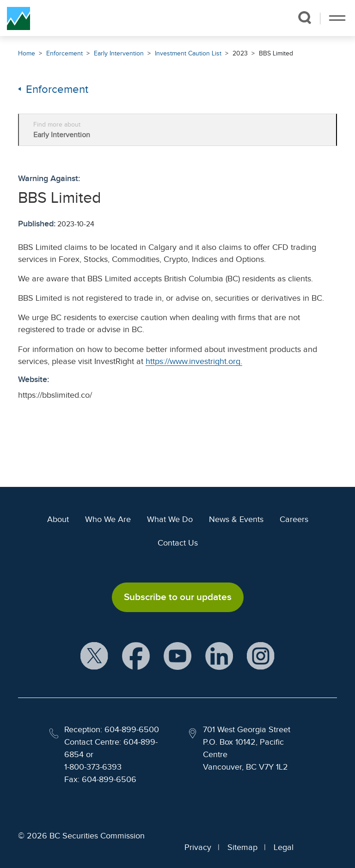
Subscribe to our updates (178, 597)
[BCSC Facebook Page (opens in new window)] (136, 656)
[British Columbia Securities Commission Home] (18, 18)
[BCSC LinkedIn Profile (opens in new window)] (219, 656)
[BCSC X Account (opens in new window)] (94, 656)
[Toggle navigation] (337, 18)
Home (27, 53)
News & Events (236, 519)
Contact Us (178, 543)
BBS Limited (276, 53)
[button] (304, 18)
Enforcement (64, 53)
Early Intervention (119, 53)
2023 (240, 53)
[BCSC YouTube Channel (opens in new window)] (177, 656)
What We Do (170, 519)
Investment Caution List (188, 53)
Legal (284, 847)
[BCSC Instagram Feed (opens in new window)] (261, 656)
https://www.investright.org (193, 361)
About (58, 519)
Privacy (198, 847)
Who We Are (108, 519)
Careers (294, 519)
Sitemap (242, 847)
